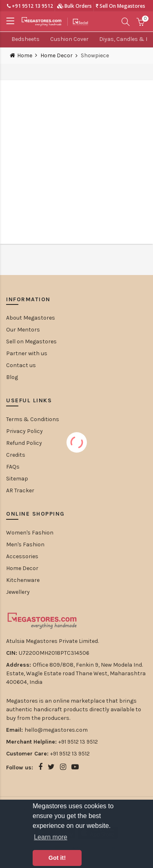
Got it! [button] (57, 858)
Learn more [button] (51, 837)
